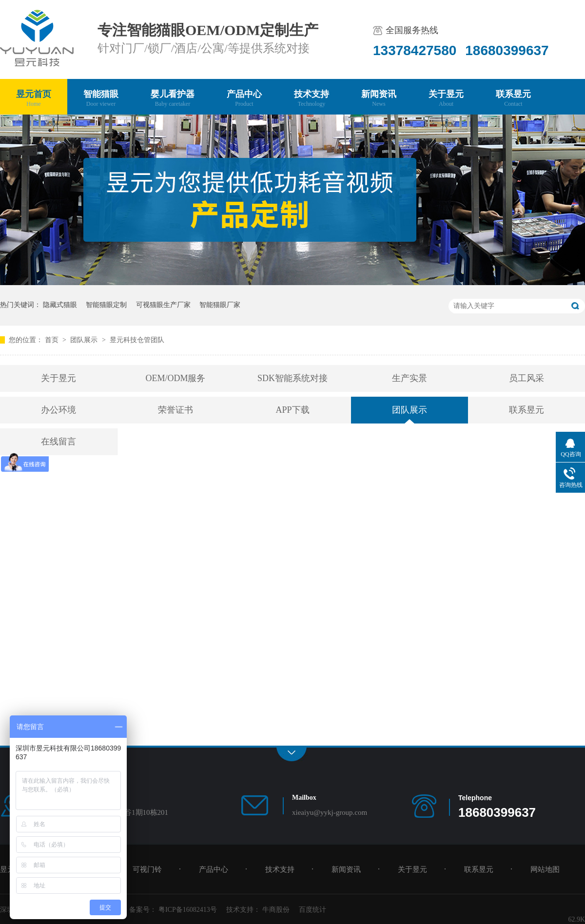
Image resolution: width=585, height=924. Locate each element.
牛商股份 (276, 910)
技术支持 (312, 99)
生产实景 (409, 378)
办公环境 (58, 410)
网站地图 (545, 869)
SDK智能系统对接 (292, 378)
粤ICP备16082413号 (188, 910)
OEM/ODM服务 (175, 378)
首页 (53, 340)
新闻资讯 (379, 99)
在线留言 (58, 442)
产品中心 (244, 99)
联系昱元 (513, 99)
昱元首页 (34, 99)
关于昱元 (446, 99)
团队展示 (85, 340)
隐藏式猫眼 (60, 305)
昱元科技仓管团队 (137, 340)
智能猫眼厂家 (220, 305)
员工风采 (526, 378)
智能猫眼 (101, 99)
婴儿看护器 (173, 99)
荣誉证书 (175, 410)
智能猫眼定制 (106, 305)
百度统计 (312, 910)
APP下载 (292, 410)
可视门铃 (147, 869)
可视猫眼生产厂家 (163, 305)
